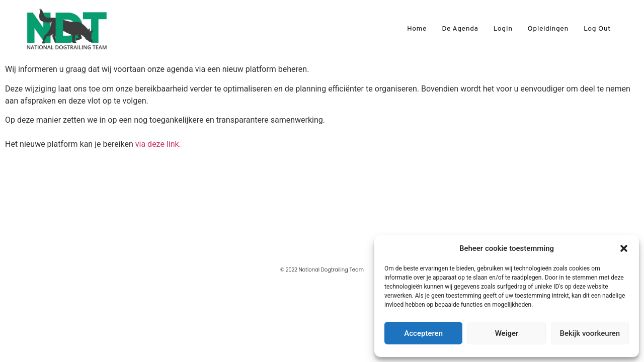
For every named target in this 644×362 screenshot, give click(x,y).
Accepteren (423, 333)
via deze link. (158, 144)
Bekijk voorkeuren (590, 333)
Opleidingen (548, 29)
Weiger (507, 333)
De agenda (460, 29)
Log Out (597, 29)
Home (417, 29)
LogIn (503, 29)
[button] (624, 248)
